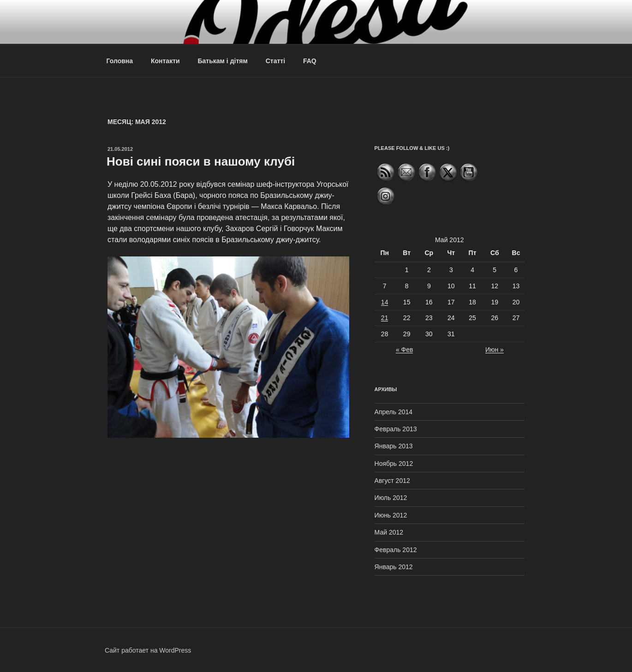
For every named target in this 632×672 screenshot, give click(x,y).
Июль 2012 (391, 498)
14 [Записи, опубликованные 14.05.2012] (385, 302)
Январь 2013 (394, 446)
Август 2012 (392, 481)
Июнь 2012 (391, 515)
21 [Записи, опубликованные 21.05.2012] (385, 318)
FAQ (310, 61)
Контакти (165, 61)
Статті (275, 61)
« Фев (405, 350)
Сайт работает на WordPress (148, 650)
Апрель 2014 (394, 412)
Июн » (495, 350)
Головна (120, 61)
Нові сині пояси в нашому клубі (201, 161)
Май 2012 (389, 532)
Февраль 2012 (396, 550)
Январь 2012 (394, 567)
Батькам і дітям (223, 61)
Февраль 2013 (396, 429)
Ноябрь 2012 (394, 464)
